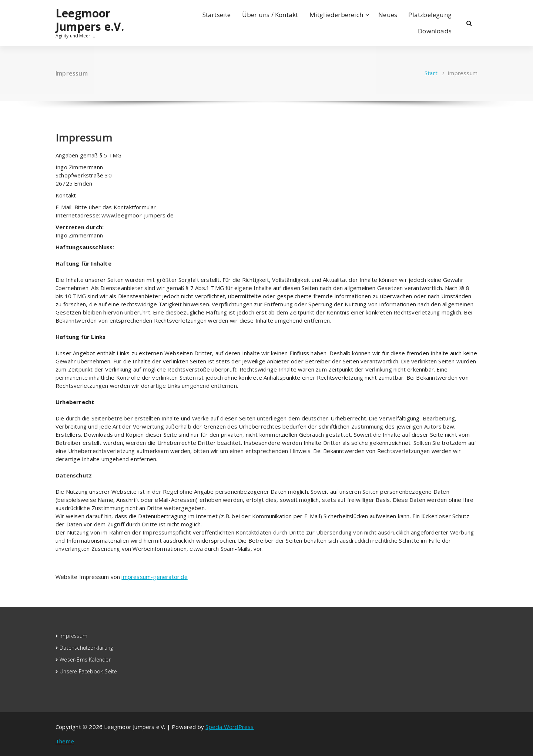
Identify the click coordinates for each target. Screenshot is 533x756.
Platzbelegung (430, 15)
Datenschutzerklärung (86, 648)
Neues (388, 15)
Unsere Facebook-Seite (88, 671)
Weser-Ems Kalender (85, 660)
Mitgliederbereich (336, 15)
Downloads (435, 31)
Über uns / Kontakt (270, 15)
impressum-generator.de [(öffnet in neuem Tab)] (154, 577)
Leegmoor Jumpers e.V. (90, 20)
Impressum (73, 636)
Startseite (217, 15)
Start (431, 73)
